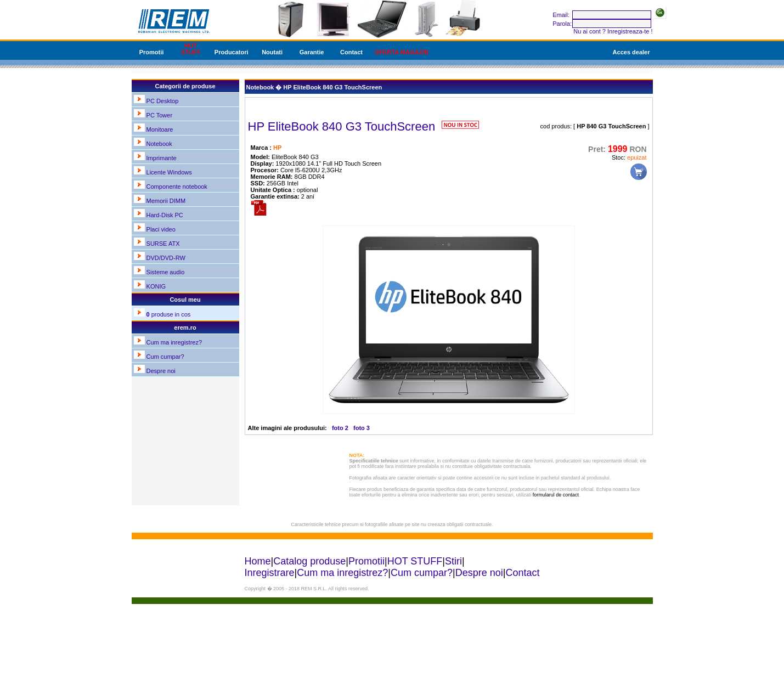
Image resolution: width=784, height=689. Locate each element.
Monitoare (160, 129)
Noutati (272, 52)
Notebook (159, 144)
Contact (351, 52)
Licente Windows (169, 172)
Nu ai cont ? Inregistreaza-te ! (613, 31)
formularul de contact (556, 495)
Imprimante (162, 158)
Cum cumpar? (165, 357)
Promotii (152, 52)
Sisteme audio (166, 272)
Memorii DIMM (166, 201)
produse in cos (169, 314)
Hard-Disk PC (165, 215)
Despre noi (161, 371)
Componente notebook (177, 187)
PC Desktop (163, 101)
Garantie (312, 52)
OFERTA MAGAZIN (402, 52)
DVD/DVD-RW (166, 258)
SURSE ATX (163, 244)
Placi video (161, 229)
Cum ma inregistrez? (174, 342)
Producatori (232, 52)
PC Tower (159, 115)
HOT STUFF (191, 49)
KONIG (156, 286)
